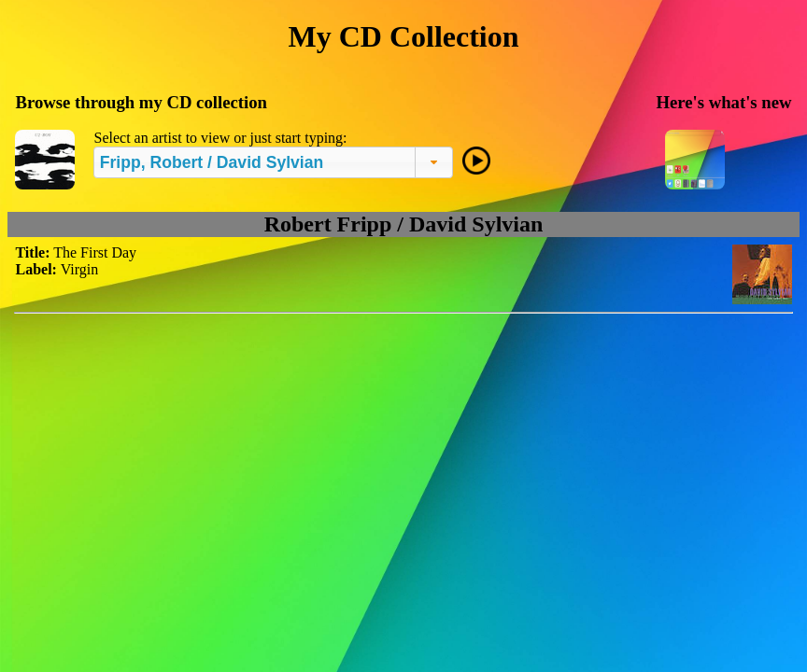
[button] (434, 162)
